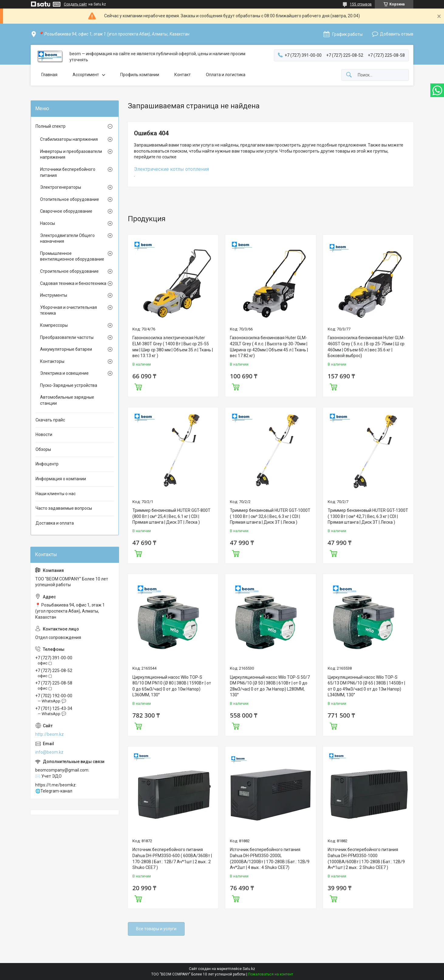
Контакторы (52, 361)
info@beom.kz (49, 752)
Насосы (48, 223)
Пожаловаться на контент (271, 974)
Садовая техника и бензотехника (73, 283)
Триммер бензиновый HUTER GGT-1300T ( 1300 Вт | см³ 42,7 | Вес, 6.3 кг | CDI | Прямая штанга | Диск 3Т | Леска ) (368, 516)
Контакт (183, 75)
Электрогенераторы (61, 187)
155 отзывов (361, 4)
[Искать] (349, 75)
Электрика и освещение (64, 373)
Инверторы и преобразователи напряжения (71, 154)
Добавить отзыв (397, 34)
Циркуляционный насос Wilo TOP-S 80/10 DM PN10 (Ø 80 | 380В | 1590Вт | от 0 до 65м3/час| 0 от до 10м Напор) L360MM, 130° (172, 686)
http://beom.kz (50, 734)
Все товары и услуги (156, 929)
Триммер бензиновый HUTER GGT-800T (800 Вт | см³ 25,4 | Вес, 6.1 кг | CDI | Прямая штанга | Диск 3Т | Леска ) (171, 516)
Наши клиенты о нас (56, 494)
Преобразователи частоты (67, 337)
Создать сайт (75, 4)
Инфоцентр (47, 464)
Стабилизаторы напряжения (69, 139)
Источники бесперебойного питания (68, 172)
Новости (44, 434)
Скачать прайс (50, 420)
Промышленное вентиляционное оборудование (72, 256)
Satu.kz (249, 969)
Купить (138, 386)
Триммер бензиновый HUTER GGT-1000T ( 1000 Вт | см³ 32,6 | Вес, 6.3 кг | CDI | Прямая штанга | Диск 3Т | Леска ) (270, 516)
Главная (49, 75)
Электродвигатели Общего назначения (67, 238)
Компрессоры (54, 325)
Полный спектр (51, 126)
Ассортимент (86, 75)
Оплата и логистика (226, 75)
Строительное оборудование (69, 271)
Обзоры (43, 449)
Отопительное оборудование (70, 199)
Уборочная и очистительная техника (68, 310)
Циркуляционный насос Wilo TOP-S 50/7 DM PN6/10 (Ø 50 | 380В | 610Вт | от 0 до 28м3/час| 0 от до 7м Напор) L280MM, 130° (270, 686)
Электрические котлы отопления (171, 169)
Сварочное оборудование (66, 211)
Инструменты (54, 295)
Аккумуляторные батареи (66, 349)
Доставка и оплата (55, 523)
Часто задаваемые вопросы (64, 508)
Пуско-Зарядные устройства (69, 385)
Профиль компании (140, 75)
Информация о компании (61, 479)
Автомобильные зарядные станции (67, 400)
